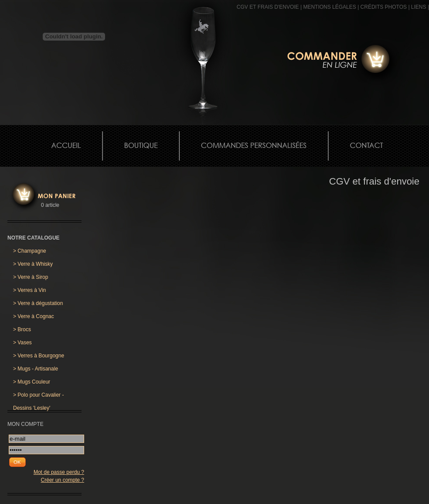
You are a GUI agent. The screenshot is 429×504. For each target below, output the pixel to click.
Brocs (22, 329)
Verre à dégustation (38, 303)
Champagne (30, 251)
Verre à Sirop (31, 277)
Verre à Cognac (34, 316)
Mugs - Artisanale (36, 369)
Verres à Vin (30, 290)
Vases (22, 343)
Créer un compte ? (63, 480)
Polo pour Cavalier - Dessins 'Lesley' (38, 397)
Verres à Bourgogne (39, 356)
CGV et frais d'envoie (268, 7)
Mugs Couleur (32, 382)
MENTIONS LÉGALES (329, 7)
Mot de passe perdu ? (59, 472)
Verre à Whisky (33, 264)
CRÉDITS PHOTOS (384, 7)
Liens (419, 7)
